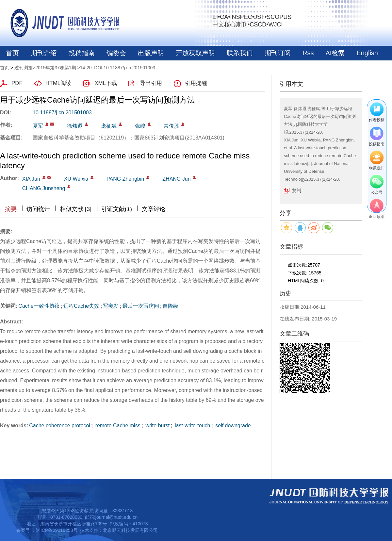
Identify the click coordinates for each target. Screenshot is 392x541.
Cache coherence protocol (60, 426)
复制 (297, 190)
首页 (12, 53)
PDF (17, 83)
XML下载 (106, 83)
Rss (308, 53)
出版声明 (151, 53)
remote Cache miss (117, 426)
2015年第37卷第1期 (56, 68)
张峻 (140, 126)
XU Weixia (76, 179)
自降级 (171, 306)
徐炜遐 (75, 126)
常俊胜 (171, 126)
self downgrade (232, 426)
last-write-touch (192, 426)
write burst (157, 426)
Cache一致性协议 (39, 306)
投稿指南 (82, 53)
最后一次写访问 (141, 306)
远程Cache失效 (81, 306)
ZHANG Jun (176, 179)
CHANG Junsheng (44, 188)
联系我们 (240, 53)
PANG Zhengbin (125, 179)
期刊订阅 (278, 53)
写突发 (111, 306)
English (367, 53)
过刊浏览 (24, 68)
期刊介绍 (44, 53)
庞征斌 (109, 126)
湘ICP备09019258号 (57, 530)
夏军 (38, 126)
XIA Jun (31, 179)
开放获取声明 (195, 53)
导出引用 (151, 83)
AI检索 (335, 53)
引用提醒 (196, 83)
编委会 (116, 53)
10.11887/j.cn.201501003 (62, 113)
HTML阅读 (58, 83)
